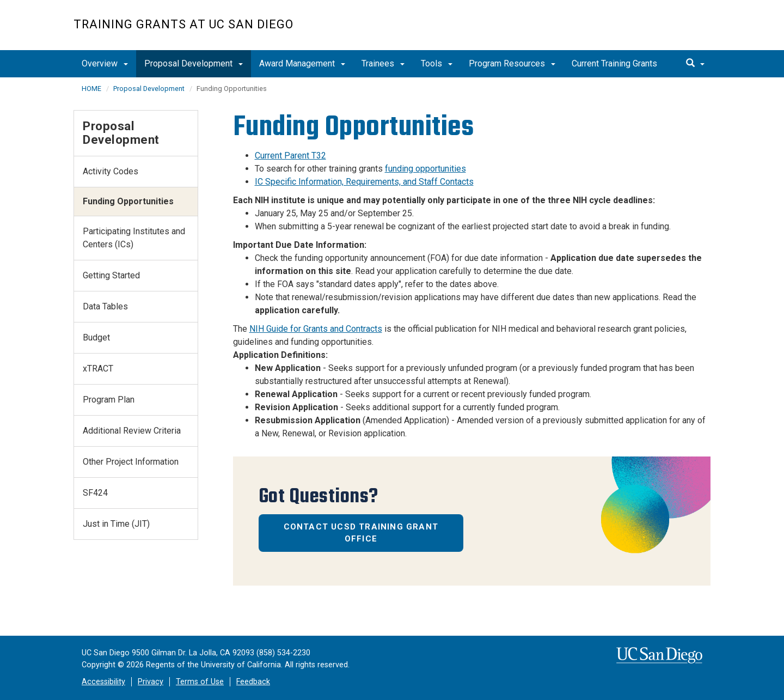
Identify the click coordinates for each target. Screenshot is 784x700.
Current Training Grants (614, 63)
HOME (91, 89)
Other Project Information (131, 462)
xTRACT (98, 369)
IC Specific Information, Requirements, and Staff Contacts (364, 182)
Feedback (253, 682)
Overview (105, 63)
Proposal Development (194, 63)
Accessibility (103, 682)
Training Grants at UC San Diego (183, 24)
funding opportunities (425, 169)
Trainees (383, 63)
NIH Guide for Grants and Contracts (316, 329)
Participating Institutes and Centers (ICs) (134, 238)
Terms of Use (200, 682)
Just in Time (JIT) (116, 524)
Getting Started (111, 275)
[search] (695, 64)
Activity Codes (111, 171)
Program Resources (512, 63)
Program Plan (109, 400)
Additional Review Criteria (132, 431)
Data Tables (105, 306)
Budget (96, 337)
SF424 (95, 493)
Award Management (302, 63)
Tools (437, 63)
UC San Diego (648, 31)
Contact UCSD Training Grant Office (361, 533)
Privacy (151, 682)
